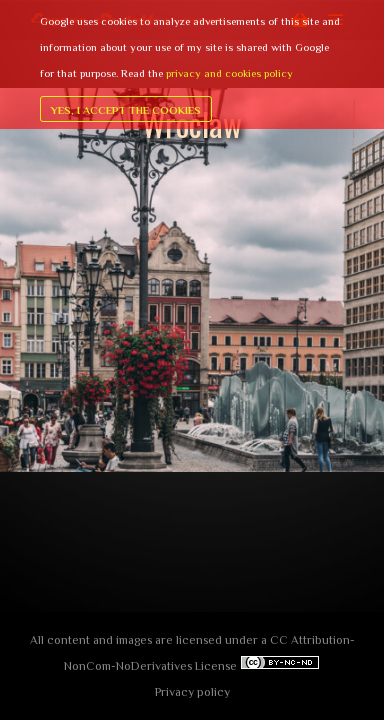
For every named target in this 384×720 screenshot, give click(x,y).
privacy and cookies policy (229, 73)
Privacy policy (192, 692)
